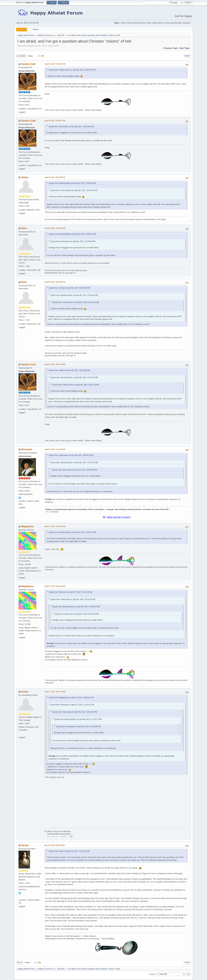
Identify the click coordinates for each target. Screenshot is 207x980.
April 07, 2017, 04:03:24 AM (55, 586)
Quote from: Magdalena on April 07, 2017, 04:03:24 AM (71, 698)
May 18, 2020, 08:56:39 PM (55, 845)
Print (187, 56)
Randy (25, 845)
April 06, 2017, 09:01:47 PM (55, 364)
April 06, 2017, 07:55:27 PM (55, 121)
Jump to (152, 974)
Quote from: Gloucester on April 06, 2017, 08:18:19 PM (71, 455)
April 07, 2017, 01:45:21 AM (55, 526)
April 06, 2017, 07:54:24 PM (55, 64)
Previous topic (171, 48)
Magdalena (27, 526)
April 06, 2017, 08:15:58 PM (55, 177)
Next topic (185, 48)
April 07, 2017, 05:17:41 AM (55, 692)
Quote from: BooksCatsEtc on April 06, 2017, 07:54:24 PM (72, 183)
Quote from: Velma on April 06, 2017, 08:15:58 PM (69, 288)
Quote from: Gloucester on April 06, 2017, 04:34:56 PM (71, 127)
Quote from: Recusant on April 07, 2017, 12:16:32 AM (71, 592)
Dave (24, 228)
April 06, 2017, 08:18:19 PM (55, 228)
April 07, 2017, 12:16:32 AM (55, 449)
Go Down (21, 56)
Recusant (27, 449)
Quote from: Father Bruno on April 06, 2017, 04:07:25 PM (72, 70)
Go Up (20, 963)
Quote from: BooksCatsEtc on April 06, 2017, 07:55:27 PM (72, 234)
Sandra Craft (28, 64)
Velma (25, 177)
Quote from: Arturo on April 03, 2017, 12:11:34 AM (69, 851)
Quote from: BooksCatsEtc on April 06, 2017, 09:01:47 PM (72, 532)
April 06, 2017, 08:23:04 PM (55, 282)
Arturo (25, 692)
